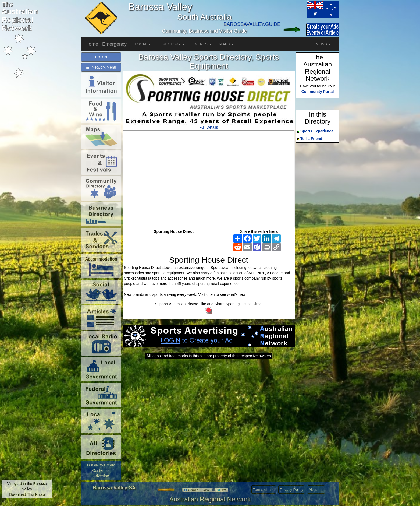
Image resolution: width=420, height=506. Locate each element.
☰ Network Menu (101, 67)
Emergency (114, 44)
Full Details (209, 127)
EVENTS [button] (202, 44)
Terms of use (264, 490)
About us (316, 490)
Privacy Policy (292, 490)
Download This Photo (27, 494)
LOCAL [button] (143, 44)
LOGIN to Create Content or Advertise (101, 470)
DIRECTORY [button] (172, 44)
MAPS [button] (227, 44)
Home (92, 44)
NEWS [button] (323, 44)
